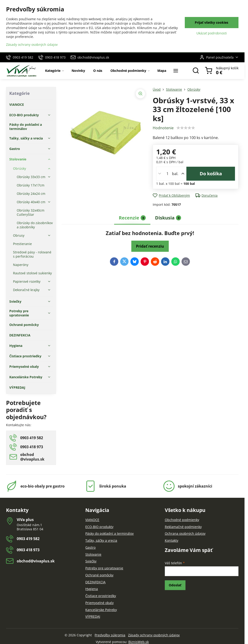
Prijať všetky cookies (212, 22)
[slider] (186, 128)
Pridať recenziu (150, 246)
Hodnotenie (163, 128)
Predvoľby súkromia (110, 635)
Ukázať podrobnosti (212, 33)
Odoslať (175, 585)
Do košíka (211, 174)
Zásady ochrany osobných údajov (154, 635)
